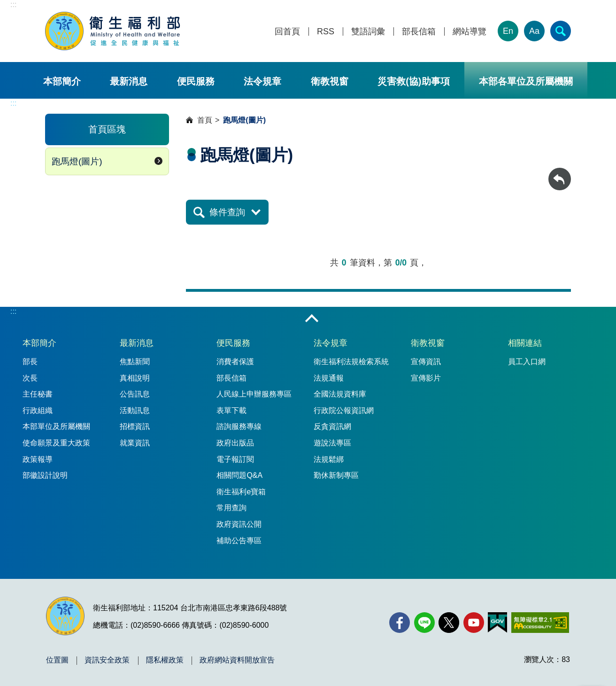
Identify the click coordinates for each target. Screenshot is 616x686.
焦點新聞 (135, 362)
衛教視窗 (330, 81)
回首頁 (287, 32)
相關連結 (525, 343)
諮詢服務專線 (239, 426)
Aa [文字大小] (534, 31)
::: (13, 4)
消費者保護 (235, 362)
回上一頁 (560, 172)
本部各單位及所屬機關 (526, 81)
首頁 (205, 120)
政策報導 (38, 459)
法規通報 (329, 378)
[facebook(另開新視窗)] (400, 623)
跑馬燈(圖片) (77, 161)
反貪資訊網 (332, 426)
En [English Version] (508, 31)
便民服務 (196, 81)
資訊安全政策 (107, 660)
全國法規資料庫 (340, 394)
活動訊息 (135, 410)
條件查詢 (227, 212)
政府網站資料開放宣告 (237, 660)
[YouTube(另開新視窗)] (474, 623)
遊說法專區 (332, 443)
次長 (30, 378)
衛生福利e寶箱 (241, 492)
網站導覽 (470, 32)
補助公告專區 (239, 541)
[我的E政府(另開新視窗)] (497, 623)
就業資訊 (135, 443)
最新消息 (129, 81)
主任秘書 (38, 394)
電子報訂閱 (235, 459)
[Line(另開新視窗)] (424, 623)
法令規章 (262, 81)
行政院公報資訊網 (344, 410)
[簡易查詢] (561, 31)
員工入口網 (527, 362)
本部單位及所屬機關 (56, 426)
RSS (326, 32)
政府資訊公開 (239, 524)
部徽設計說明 (45, 475)
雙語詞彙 (368, 32)
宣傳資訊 (426, 362)
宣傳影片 (426, 378)
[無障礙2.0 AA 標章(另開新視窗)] (540, 623)
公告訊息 (135, 394)
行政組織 (38, 410)
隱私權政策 (165, 660)
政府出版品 (235, 443)
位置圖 (57, 660)
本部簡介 (62, 81)
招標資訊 (135, 426)
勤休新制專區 (336, 475)
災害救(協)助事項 (413, 81)
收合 (312, 319)
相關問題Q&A (239, 475)
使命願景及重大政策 (56, 443)
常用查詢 (231, 508)
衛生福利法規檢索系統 (351, 362)
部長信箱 (419, 32)
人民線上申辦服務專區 (254, 394)
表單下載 (231, 410)
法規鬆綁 (329, 459)
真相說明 (135, 378)
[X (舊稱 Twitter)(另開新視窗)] (449, 623)
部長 (30, 362)
